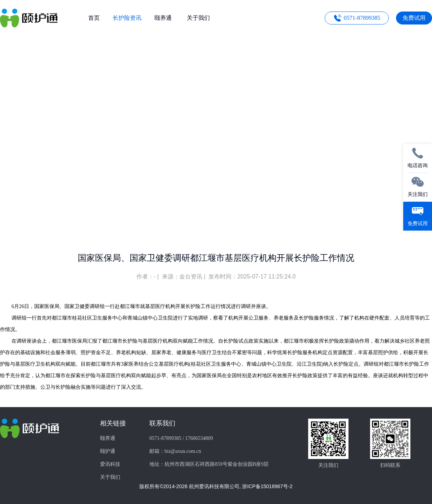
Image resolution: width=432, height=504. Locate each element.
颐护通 (108, 451)
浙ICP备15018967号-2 (267, 486)
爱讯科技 (110, 464)
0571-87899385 (362, 18)
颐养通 (108, 438)
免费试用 (414, 18)
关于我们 (110, 477)
